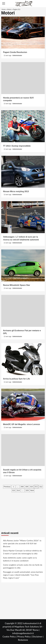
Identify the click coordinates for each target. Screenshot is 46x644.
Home (4, 9)
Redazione (23, 640)
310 (31, 487)
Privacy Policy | (25, 637)
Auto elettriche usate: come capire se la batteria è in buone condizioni (20, 559)
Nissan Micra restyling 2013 (16, 191)
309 (27, 487)
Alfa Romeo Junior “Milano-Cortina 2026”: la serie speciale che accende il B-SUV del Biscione (22, 543)
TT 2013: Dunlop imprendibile (17, 146)
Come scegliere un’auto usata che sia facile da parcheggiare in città (23, 566)
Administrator (17, 55)
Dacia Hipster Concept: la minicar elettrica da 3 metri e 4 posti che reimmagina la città (22, 552)
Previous (7, 487)
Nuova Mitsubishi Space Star (17, 285)
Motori (9, 9)
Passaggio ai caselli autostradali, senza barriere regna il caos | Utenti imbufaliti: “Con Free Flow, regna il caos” (23, 575)
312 (41, 487)
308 (22, 487)
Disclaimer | (38, 637)
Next (32, 490)
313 (14, 490)
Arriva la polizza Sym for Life (16, 379)
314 (18, 490)
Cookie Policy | (10, 637)
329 (27, 490)
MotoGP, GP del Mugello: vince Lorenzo (22, 424)
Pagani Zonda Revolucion (15, 52)
